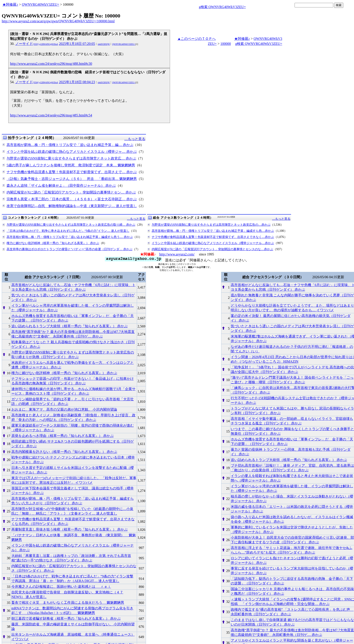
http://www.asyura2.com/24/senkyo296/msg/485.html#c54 (51, 115)
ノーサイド (37, 44)
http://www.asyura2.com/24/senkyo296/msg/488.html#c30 (51, 64)
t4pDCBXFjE (104, 44)
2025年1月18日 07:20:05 (77, 44)
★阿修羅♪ (10, 4)
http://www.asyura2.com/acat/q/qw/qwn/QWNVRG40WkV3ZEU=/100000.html (58, 21)
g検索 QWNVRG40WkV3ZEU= (222, 7)
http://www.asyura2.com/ (177, 254)
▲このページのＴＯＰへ (197, 39)
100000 (226, 44)
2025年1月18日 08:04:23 (77, 82)
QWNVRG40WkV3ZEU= (41, 4)
